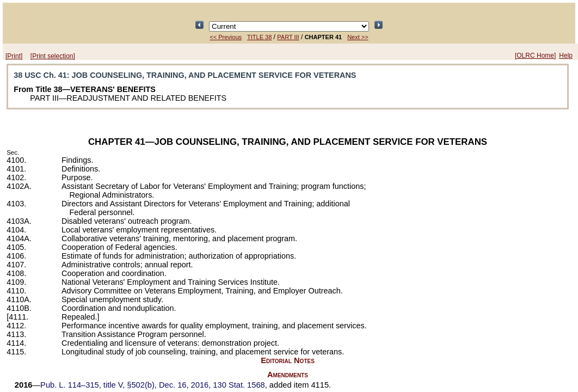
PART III (288, 37)
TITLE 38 (259, 37)
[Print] (14, 56)
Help (566, 56)
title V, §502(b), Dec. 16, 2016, (153, 385)
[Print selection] (53, 56)
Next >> (358, 37)
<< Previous (226, 37)
